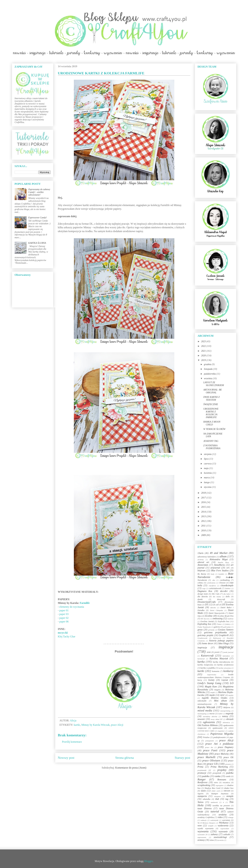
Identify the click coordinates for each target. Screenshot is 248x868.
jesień (217, 652)
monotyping (202, 714)
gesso (200, 630)
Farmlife (85, 603)
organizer (221, 731)
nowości (201, 719)
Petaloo (206, 737)
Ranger (202, 779)
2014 (204, 512)
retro (216, 782)
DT (207, 605)
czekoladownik (215, 588)
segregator (220, 785)
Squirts (201, 794)
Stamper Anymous (220, 794)
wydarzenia (223, 826)
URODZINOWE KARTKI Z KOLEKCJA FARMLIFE (211, 413)
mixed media (205, 711)
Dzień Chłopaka (216, 610)
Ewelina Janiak (207, 621)
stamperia (202, 796)
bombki (221, 574)
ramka (218, 776)
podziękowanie (220, 737)
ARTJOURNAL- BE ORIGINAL (212, 391)
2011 (204, 526)
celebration (211, 583)
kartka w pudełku (208, 668)
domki (200, 599)
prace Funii (210, 750)
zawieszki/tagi (220, 837)
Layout (225, 680)
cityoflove (212, 586)
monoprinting (225, 711)
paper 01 (64, 610)
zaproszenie (202, 837)
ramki (228, 776)
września (208, 378)
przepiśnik (217, 773)
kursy (200, 680)
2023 (204, 341)
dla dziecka (203, 597)
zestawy (201, 840)
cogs (204, 588)
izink (209, 652)
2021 (204, 351)
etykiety (231, 619)
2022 (204, 346)
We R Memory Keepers (207, 823)
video (220, 817)
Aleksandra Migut (219, 559)
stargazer (218, 796)
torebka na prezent (221, 806)
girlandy (211, 630)
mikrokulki (202, 701)
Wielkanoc (224, 823)
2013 (204, 516)
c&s (214, 580)
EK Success (205, 619)
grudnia (208, 364)
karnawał (201, 659)
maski (212, 695)
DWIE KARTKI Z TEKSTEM (211, 398)
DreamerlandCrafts (207, 602)
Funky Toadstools (204, 627)
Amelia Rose (223, 562)
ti (223, 802)
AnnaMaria (219, 565)
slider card (216, 791)
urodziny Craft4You (206, 817)
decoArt (224, 591)
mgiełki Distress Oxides (215, 698)
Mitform (227, 707)
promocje (202, 773)
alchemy (201, 560)
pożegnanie (210, 741)
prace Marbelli (207, 757)
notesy (225, 716)
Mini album (220, 701)
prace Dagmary (226, 747)
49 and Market (219, 553)
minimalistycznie (205, 704)
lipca (207, 459)
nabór (220, 714)
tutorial (215, 811)
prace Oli (229, 757)
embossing (218, 619)
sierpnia (208, 454)
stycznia (208, 487)
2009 (204, 535)
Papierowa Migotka (222, 734)
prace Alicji (117, 725)
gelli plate (227, 627)
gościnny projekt (205, 635)
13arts (201, 553)
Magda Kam (211, 687)
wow (200, 826)
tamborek (214, 802)
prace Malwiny (222, 754)
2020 (204, 356)
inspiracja (202, 648)
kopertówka (212, 675)
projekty (222, 770)
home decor (208, 643)
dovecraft (221, 599)
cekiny (200, 583)
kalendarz (226, 656)
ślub (217, 799)
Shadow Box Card (212, 788)
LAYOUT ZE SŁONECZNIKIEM (213, 384)
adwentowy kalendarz (207, 557)
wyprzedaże (225, 828)
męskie (231, 695)
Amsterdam (203, 565)
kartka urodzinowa (225, 665)
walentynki (214, 820)
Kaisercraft (207, 656)
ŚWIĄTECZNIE (211, 404)
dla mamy (217, 597)
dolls (228, 597)
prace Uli (212, 764)
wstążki (211, 826)
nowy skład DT (217, 719)
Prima (201, 767)
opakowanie (218, 728)
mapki (212, 692)
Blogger (148, 861)
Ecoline (209, 616)
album (223, 556)
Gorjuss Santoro (226, 630)
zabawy (214, 834)
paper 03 (64, 614)
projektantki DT (204, 770)
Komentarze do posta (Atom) (131, 768)
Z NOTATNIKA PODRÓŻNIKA (212, 447)
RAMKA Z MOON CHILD (212, 423)
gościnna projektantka (215, 632)
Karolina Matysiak (219, 659)
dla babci (227, 594)
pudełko (206, 776)
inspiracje (226, 647)
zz (63, 633)
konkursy (228, 671)
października (210, 374)
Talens (201, 802)
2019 (204, 360)
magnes (217, 690)
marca (207, 478)
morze (212, 714)
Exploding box (204, 624)
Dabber (228, 588)
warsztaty (226, 820)
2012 (204, 521)
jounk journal (228, 652)
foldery (228, 624)
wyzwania (203, 831)
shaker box (229, 788)
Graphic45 (224, 635)
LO (232, 683)
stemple (230, 796)
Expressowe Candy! (38, 218)
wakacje (204, 820)
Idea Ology (224, 643)
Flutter (219, 624)
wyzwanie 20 (203, 834)
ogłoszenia (209, 722)
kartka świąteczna (205, 665)
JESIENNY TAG (211, 441)
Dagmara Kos (205, 591)
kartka (201, 662)
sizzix (203, 791)
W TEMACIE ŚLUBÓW (214, 429)
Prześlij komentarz (72, 742)
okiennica (226, 722)
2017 (204, 498)
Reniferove (203, 782)
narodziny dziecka (210, 716)
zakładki (227, 834)
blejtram (202, 571)
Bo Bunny (202, 574)
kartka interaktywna (221, 662)
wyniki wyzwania (206, 828)
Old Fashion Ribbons (208, 725)
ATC (228, 568)
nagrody (230, 714)
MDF (222, 695)
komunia (216, 671)
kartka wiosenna (225, 668)
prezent (228, 764)
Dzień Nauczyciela (217, 613)
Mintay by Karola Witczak (95, 725)
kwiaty (211, 680)
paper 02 (64, 618)
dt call (216, 605)
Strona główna (124, 758)
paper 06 (64, 622)
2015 (204, 507)
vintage (231, 817)
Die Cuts (216, 594)
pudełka (230, 773)
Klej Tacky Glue (67, 636)
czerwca (208, 464)
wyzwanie (223, 832)
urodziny (223, 815)
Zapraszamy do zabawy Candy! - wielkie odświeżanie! (39, 192)
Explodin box (224, 621)
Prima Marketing (219, 767)
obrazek (230, 719)
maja (207, 468)
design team (203, 594)
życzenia (220, 840)
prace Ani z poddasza (219, 744)
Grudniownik (203, 638)
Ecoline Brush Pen (225, 616)
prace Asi (209, 747)
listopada (209, 369)
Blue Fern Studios (220, 571)
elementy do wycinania (72, 607)
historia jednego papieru (221, 641)
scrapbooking (204, 785)
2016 (204, 502)
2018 (204, 493)
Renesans (222, 780)
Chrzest (222, 583)
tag (227, 799)
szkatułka (207, 799)
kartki (77, 725)
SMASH (227, 791)
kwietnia (208, 473)
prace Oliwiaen (211, 760)
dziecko (213, 608)
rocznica (226, 782)
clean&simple (227, 586)
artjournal (215, 568)
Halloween (217, 638)
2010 (204, 531)
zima (212, 840)
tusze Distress (205, 808)
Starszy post (182, 758)
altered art (203, 562)
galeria (217, 627)
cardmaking (225, 580)
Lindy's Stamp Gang (209, 683)
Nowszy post (66, 758)
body (213, 574)
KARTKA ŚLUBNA (37, 243)
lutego (207, 482)
